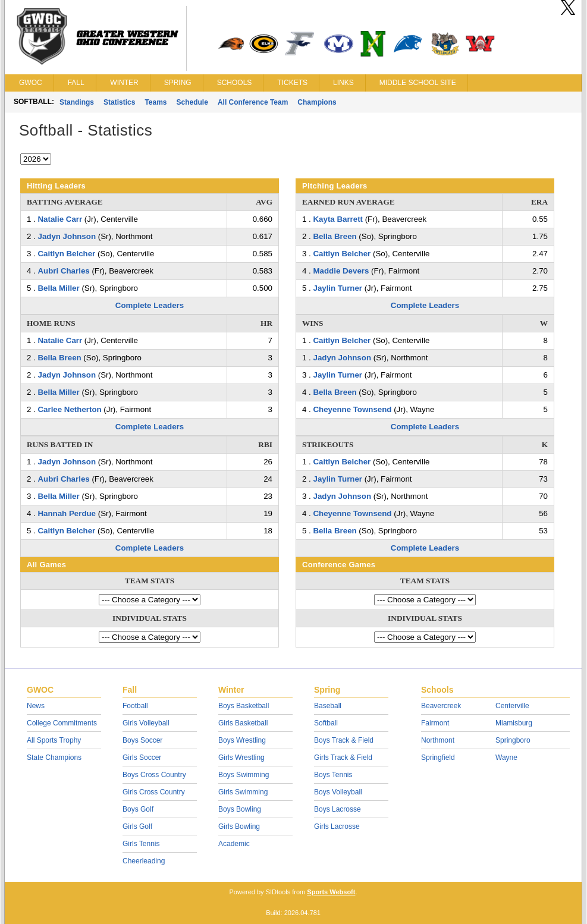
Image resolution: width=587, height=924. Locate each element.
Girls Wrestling (241, 758)
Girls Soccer (142, 758)
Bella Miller (58, 288)
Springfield (438, 758)
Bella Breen (59, 358)
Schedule (192, 102)
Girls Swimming (243, 792)
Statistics (119, 102)
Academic (234, 844)
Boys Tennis (333, 775)
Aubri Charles (63, 271)
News (36, 706)
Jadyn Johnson (67, 236)
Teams (156, 102)
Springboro (513, 740)
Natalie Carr (60, 219)
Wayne (506, 758)
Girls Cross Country (154, 792)
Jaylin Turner (338, 288)
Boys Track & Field (344, 740)
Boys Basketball (244, 706)
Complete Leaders (150, 305)
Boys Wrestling (242, 740)
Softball (326, 723)
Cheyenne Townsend (352, 409)
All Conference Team (253, 102)
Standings (77, 102)
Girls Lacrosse (337, 826)
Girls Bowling (239, 826)
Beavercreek (441, 706)
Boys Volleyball (338, 792)
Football (135, 706)
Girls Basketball (243, 723)
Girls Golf (137, 826)
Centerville (512, 706)
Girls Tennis (141, 844)
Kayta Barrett (338, 219)
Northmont (438, 740)
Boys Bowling (240, 809)
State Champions (54, 758)
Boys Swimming (244, 775)
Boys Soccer (142, 740)
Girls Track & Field (343, 758)
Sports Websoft (331, 892)
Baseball (328, 706)
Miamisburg (514, 723)
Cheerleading (144, 861)
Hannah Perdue (67, 513)
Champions (317, 102)
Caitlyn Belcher (66, 254)
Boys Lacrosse (338, 809)
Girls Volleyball (146, 723)
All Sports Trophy (54, 740)
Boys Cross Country (154, 775)
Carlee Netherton (69, 409)
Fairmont (435, 723)
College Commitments (62, 723)
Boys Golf (138, 809)
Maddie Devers (341, 271)
